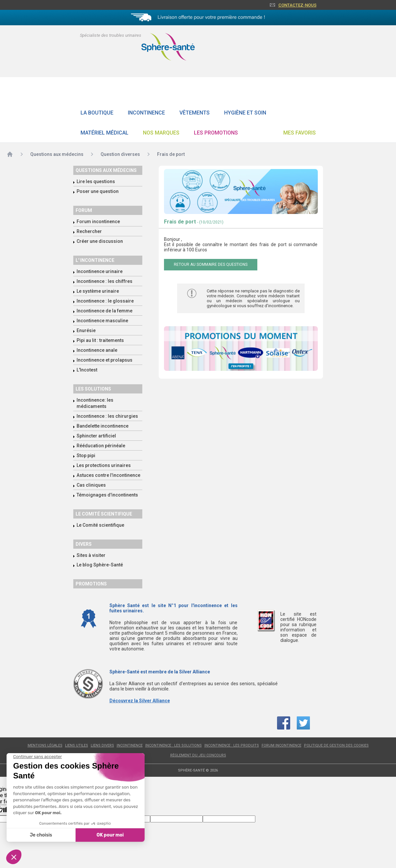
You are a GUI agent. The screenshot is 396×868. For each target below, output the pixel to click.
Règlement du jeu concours (198, 755)
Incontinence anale (97, 350)
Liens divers (102, 745)
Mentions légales (45, 745)
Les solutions (93, 389)
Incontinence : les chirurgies (107, 416)
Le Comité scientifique (100, 525)
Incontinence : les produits (232, 745)
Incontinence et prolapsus (105, 360)
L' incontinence (95, 260)
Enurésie (86, 330)
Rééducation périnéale (101, 446)
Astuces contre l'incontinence (108, 475)
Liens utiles (77, 745)
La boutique (97, 113)
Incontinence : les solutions (174, 745)
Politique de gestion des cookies (336, 745)
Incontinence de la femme (105, 311)
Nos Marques (161, 133)
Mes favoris (300, 133)
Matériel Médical (105, 133)
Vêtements (195, 113)
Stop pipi (86, 455)
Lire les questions (96, 181)
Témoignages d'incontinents (107, 495)
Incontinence (146, 113)
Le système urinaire (98, 291)
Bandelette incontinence (103, 426)
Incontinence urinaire (100, 271)
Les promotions (216, 133)
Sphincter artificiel (96, 436)
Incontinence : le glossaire (105, 301)
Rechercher (89, 231)
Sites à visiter (91, 555)
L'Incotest (87, 370)
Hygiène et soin (245, 113)
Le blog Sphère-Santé (100, 565)
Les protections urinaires (104, 465)
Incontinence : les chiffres (105, 281)
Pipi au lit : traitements (100, 340)
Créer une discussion (100, 241)
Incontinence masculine (102, 321)
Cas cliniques (91, 485)
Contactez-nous (297, 5)
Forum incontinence (98, 222)
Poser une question (98, 191)
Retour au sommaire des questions (211, 265)
